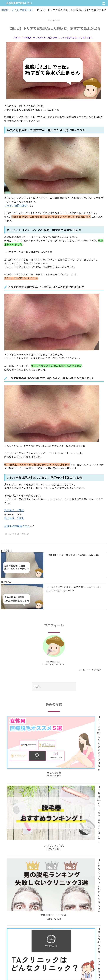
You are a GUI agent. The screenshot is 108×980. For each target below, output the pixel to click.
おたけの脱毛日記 (19, 534)
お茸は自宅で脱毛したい (19, 3)
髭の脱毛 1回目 (14, 510)
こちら (26, 526)
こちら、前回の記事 (16, 205)
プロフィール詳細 (90, 670)
